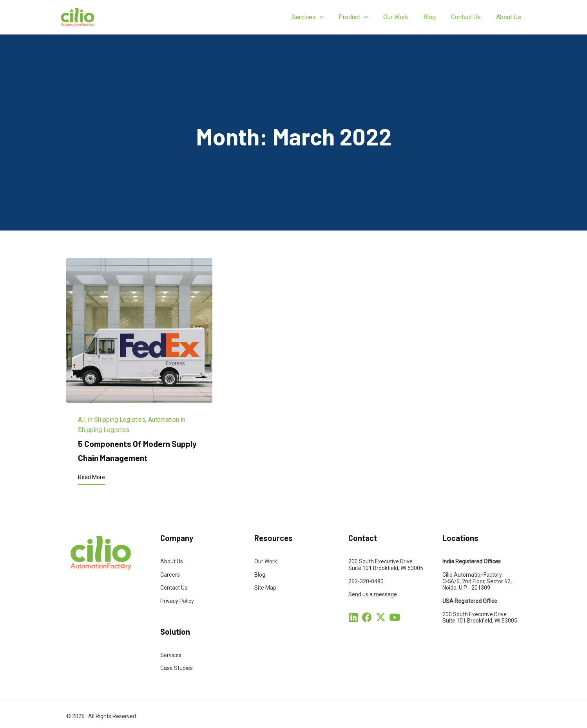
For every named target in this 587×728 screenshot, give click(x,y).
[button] (353, 617)
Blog (260, 575)
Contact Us (174, 588)
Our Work (266, 561)
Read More (91, 477)
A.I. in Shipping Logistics (112, 420)
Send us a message (373, 594)
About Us (172, 561)
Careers (170, 575)
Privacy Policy (177, 601)
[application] (334, 17)
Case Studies (177, 668)
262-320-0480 (366, 581)
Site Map (265, 588)
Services (171, 655)
